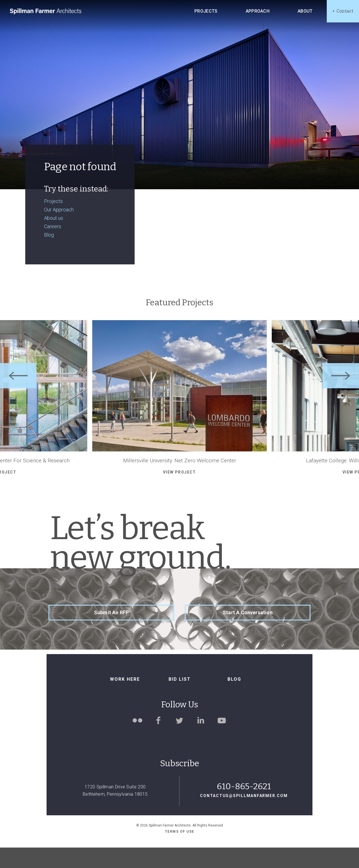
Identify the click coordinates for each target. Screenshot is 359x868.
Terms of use (180, 852)
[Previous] (18, 396)
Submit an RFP (111, 633)
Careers (53, 247)
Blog (49, 255)
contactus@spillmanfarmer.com (244, 816)
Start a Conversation (248, 633)
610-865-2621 (244, 807)
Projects (53, 221)
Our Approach (59, 230)
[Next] (341, 396)
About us (54, 238)
